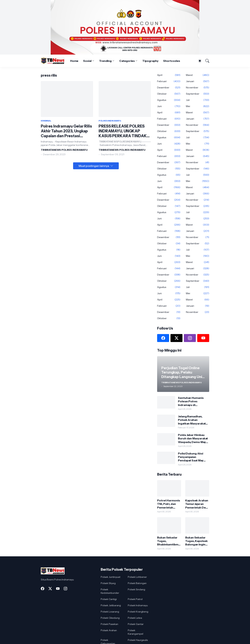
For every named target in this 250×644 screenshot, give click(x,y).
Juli (198, 100)
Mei (198, 106)
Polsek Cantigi (109, 599)
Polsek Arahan (109, 630)
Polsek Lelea (135, 618)
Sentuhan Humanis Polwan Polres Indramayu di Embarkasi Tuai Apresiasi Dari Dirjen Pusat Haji (192, 401)
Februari (169, 81)
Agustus (169, 100)
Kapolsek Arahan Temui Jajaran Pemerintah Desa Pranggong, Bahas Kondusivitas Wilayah (197, 504)
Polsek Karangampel (136, 632)
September (198, 94)
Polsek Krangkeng (138, 612)
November (198, 87)
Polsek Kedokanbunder (110, 591)
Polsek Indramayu (138, 605)
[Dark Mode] (198, 61)
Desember (169, 87)
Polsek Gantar (136, 624)
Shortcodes (172, 61)
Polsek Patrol (135, 599)
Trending (105, 61)
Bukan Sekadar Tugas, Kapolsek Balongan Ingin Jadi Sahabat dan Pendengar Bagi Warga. (197, 541)
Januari (198, 81)
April (169, 75)
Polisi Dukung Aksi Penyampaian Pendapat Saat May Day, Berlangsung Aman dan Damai (191, 457)
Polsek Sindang (136, 589)
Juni (169, 106)
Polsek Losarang (110, 612)
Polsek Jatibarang (111, 605)
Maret (198, 75)
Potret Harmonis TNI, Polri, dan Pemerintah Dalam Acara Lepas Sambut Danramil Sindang (169, 504)
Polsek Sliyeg (108, 583)
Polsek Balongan (137, 583)
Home (74, 61)
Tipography (150, 61)
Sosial (87, 61)
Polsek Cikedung (110, 618)
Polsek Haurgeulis (138, 640)
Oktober (169, 94)
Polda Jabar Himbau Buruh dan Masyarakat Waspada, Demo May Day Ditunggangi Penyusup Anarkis (193, 438)
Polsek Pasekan (109, 624)
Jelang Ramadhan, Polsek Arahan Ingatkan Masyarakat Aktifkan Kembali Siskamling (192, 420)
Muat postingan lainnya (94, 166)
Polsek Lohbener (137, 577)
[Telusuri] (206, 61)
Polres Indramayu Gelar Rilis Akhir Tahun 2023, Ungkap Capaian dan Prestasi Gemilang (66, 131)
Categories (127, 61)
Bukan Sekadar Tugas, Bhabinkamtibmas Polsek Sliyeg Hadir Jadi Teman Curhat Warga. (169, 541)
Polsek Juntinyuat (111, 577)
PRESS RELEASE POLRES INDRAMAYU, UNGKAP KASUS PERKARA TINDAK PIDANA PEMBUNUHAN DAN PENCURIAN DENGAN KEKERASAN (125, 131)
